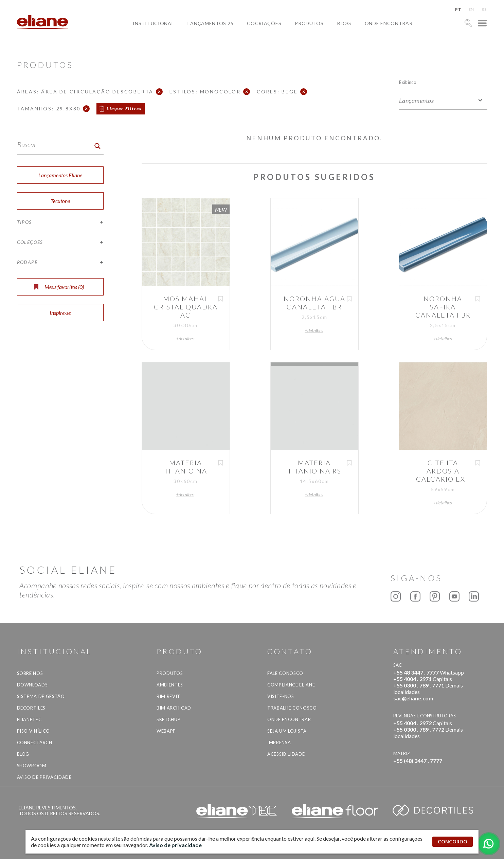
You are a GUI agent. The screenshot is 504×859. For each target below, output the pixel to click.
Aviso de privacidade (44, 777)
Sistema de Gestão (41, 696)
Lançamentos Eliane (60, 175)
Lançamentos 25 (210, 23)
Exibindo (408, 82)
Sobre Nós (30, 673)
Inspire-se (60, 313)
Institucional (153, 23)
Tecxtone (60, 201)
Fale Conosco (285, 673)
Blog (344, 23)
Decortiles (31, 708)
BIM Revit (168, 696)
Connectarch (35, 742)
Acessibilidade (286, 754)
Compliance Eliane (291, 685)
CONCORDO (453, 842)
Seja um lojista (287, 731)
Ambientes (170, 685)
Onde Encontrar (389, 23)
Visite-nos (281, 696)
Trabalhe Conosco (292, 708)
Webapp (166, 731)
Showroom (32, 766)
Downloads (32, 685)
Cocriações (264, 23)
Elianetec (29, 719)
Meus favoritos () (59, 287)
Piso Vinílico (33, 731)
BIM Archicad (174, 708)
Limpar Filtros (124, 109)
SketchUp (168, 719)
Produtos (309, 23)
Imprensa (279, 742)
